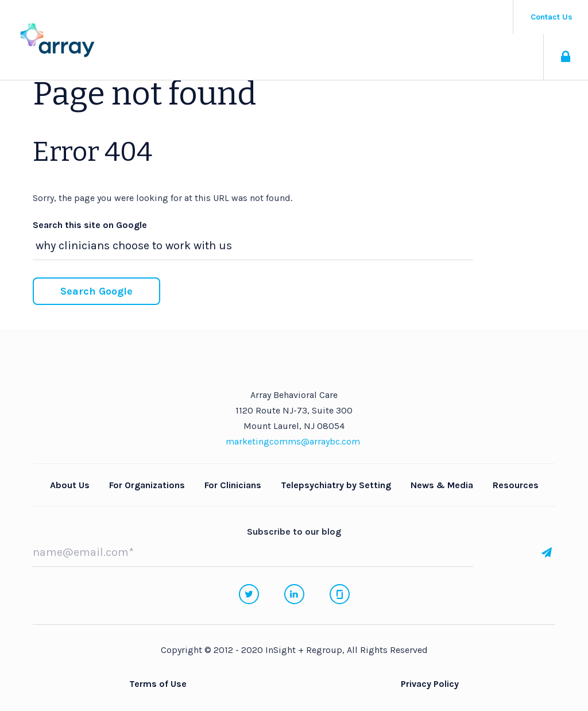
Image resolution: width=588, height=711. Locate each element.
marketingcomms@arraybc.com (293, 441)
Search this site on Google (90, 225)
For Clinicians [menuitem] (233, 485)
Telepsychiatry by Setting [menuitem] (336, 485)
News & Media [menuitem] (442, 485)
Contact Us (552, 17)
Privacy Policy (430, 684)
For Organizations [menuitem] (147, 485)
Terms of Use (158, 684)
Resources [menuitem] (516, 485)
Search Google (96, 291)
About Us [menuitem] (70, 485)
